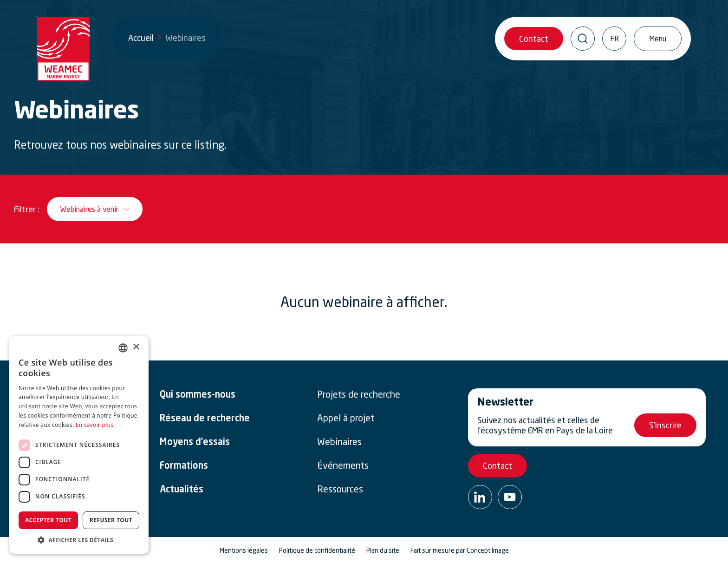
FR (614, 39)
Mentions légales (244, 550)
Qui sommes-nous (198, 395)
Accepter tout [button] (48, 520)
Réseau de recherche (205, 419)
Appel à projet (346, 418)
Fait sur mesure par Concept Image (460, 550)
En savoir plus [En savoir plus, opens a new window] (94, 425)
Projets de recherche (359, 394)
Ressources (340, 489)
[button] (79, 540)
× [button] (136, 347)
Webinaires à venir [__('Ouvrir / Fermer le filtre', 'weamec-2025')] (89, 209)
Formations (184, 466)
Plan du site (383, 550)
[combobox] (123, 348)
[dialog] (79, 445)
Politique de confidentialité (317, 550)
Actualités (182, 490)
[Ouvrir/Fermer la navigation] (658, 39)
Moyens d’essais (195, 443)
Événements (343, 465)
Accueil (141, 38)
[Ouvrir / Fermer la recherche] (583, 39)
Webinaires (339, 442)
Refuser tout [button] (111, 520)
